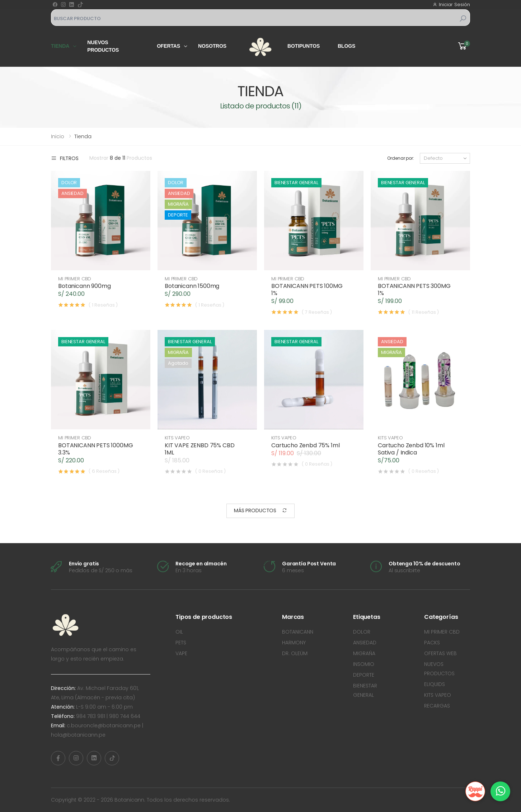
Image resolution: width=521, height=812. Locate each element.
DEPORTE (364, 675)
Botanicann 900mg (84, 286)
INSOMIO (364, 664)
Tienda (60, 46)
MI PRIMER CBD (75, 279)
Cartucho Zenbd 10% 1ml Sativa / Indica (411, 449)
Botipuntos (304, 46)
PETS (181, 643)
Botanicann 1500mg (192, 286)
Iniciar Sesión (451, 4)
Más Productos (260, 511)
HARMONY (294, 643)
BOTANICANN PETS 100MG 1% (307, 290)
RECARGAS (437, 706)
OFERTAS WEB (440, 653)
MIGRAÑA (364, 653)
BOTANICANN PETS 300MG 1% (414, 290)
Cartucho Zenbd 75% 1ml (305, 445)
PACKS (432, 643)
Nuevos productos (103, 46)
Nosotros (212, 46)
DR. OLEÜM (295, 653)
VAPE (181, 653)
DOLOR (362, 632)
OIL (179, 632)
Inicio (58, 136)
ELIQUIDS (435, 684)
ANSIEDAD (365, 643)
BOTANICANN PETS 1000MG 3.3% (95, 449)
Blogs (346, 46)
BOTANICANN (298, 632)
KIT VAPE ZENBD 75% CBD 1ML (200, 449)
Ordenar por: (401, 158)
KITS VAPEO (177, 438)
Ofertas (168, 46)
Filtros (65, 158)
